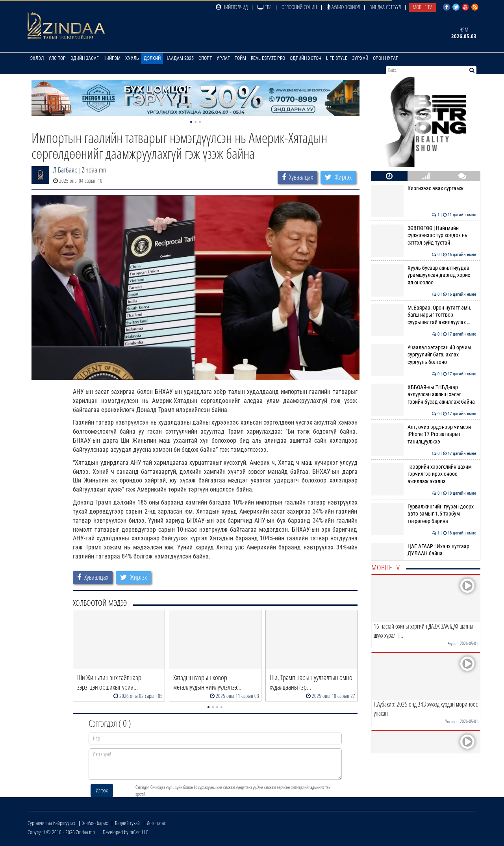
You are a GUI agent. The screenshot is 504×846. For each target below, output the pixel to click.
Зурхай (360, 58)
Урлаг (223, 58)
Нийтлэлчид (232, 7)
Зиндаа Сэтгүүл (385, 7)
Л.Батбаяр (65, 170)
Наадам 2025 (180, 58)
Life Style (337, 58)
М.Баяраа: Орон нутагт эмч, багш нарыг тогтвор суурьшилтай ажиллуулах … (424, 315)
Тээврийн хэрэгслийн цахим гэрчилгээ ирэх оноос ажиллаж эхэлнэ (424, 474)
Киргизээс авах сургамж (424, 188)
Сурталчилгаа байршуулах (51, 823)
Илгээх (102, 790)
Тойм (240, 58)
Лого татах (156, 823)
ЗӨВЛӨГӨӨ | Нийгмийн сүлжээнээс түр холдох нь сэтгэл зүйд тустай (424, 235)
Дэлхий (152, 58)
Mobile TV (422, 7)
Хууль (132, 58)
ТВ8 (265, 7)
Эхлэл (37, 58)
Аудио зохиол (343, 7)
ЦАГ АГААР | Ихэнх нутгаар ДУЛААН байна (424, 550)
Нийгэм (112, 58)
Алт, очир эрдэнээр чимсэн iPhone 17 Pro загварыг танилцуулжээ (424, 434)
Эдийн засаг (85, 58)
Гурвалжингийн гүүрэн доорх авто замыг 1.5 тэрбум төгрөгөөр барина (424, 514)
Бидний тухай (127, 823)
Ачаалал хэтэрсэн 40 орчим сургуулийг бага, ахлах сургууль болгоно (424, 355)
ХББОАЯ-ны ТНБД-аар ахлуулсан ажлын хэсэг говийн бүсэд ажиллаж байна (424, 394)
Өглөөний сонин (299, 7)
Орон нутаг (385, 58)
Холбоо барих (95, 823)
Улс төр (57, 58)
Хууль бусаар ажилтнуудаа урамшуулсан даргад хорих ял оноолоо (424, 275)
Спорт (205, 58)
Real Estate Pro (268, 58)
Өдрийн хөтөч (306, 58)
